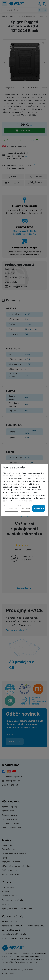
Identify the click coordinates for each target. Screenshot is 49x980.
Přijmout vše (39, 508)
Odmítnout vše (12, 508)
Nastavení (26, 508)
